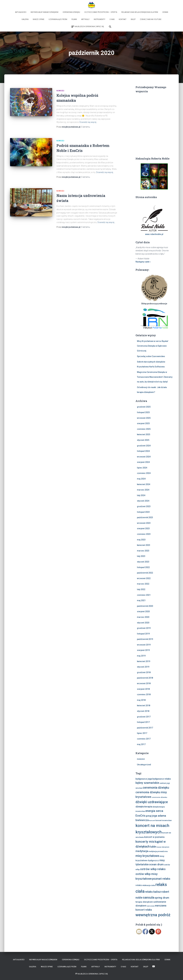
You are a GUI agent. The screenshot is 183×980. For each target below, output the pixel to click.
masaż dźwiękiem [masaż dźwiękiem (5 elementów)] (163, 847)
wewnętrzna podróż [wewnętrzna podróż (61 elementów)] (153, 915)
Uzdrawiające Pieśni (58, 19)
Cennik (165, 12)
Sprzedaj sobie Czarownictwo (151, 356)
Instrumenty (100, 19)
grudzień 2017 (144, 717)
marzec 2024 (143, 490)
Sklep (133, 19)
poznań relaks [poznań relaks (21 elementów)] (161, 879)
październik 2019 (145, 639)
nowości (60, 91)
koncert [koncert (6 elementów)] (152, 820)
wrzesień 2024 (144, 457)
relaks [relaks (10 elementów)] (139, 885)
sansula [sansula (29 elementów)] (149, 897)
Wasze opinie (39, 19)
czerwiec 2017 (144, 739)
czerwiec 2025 (144, 429)
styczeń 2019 (143, 667)
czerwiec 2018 (144, 694)
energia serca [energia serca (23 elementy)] (154, 811)
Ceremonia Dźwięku (71, 12)
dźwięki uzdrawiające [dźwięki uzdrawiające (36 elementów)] (152, 802)
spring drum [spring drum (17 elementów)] (162, 898)
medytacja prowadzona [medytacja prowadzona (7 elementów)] (158, 851)
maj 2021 (141, 600)
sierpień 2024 (143, 462)
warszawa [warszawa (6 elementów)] (151, 906)
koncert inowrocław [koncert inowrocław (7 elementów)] (164, 820)
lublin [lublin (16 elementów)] (153, 847)
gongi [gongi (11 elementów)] (149, 816)
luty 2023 (141, 556)
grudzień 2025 (144, 407)
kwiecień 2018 (144, 706)
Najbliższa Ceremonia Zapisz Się (88, 27)
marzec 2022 (143, 584)
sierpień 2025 (143, 423)
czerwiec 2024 (144, 473)
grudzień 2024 (144, 446)
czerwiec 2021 (144, 595)
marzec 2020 (143, 617)
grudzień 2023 (144, 506)
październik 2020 (145, 606)
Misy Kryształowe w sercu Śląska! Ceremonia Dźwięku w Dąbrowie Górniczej (153, 346)
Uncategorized (144, 765)
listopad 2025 (143, 412)
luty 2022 (141, 589)
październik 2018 (145, 678)
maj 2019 (141, 656)
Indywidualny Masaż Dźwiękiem (44, 12)
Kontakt (123, 19)
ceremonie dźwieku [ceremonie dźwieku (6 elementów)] (159, 797)
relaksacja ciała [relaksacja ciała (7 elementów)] (149, 885)
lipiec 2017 (142, 733)
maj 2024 (141, 479)
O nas (112, 19)
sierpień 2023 (143, 528)
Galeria (25, 19)
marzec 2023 (143, 551)
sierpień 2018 (143, 689)
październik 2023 (145, 517)
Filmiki (74, 19)
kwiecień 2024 (144, 484)
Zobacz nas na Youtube (151, 19)
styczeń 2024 (143, 501)
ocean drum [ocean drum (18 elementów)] (156, 864)
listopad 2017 (143, 722)
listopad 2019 (143, 634)
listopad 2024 (143, 451)
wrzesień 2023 (144, 523)
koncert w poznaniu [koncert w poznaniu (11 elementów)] (154, 837)
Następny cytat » (143, 262)
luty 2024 (141, 495)
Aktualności (21, 12)
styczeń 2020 (143, 623)
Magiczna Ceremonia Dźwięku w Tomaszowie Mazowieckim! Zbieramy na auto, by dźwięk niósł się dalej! (155, 377)
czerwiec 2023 (144, 534)
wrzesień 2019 (144, 645)
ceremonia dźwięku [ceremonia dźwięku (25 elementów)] (156, 788)
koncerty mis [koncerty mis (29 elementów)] (145, 842)
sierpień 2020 (143, 611)
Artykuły (85, 19)
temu (86, 127)
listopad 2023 (143, 512)
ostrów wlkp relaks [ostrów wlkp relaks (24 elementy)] (153, 869)
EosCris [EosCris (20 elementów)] (140, 816)
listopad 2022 (143, 567)
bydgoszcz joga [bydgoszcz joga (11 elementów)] (144, 779)
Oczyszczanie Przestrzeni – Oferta (101, 12)
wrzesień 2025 (144, 418)
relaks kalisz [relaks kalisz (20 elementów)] (153, 892)
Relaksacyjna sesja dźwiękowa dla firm (140, 12)
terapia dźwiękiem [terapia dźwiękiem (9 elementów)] (144, 902)
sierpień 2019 (143, 650)
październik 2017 (145, 728)
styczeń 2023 (143, 562)
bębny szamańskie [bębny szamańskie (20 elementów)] (147, 783)
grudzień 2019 (144, 628)
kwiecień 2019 (144, 661)
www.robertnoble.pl (154, 234)
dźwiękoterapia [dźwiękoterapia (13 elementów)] (144, 807)
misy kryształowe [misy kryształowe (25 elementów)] (147, 856)
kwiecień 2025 (144, 434)
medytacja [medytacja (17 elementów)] (142, 851)
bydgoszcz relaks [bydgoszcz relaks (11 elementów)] (162, 779)
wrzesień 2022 (144, 578)
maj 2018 (141, 700)
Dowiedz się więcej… (88, 122)
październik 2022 (145, 573)
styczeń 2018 (143, 711)
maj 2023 (141, 540)
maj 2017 (141, 744)
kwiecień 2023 (144, 545)
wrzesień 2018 (144, 683)
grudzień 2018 (144, 672)
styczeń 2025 (143, 440)
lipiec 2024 (142, 468)
